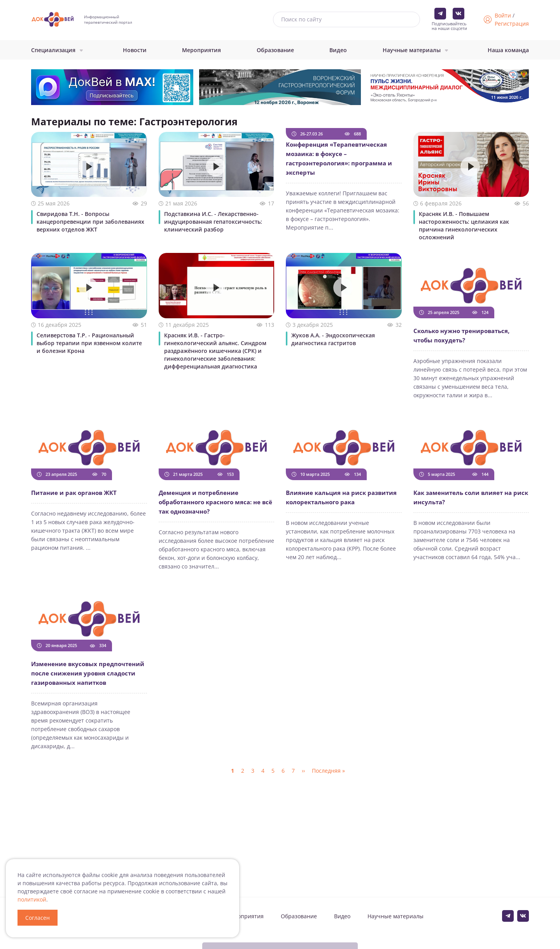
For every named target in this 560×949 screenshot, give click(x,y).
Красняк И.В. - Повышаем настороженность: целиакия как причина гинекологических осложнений (464, 225)
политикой (32, 899)
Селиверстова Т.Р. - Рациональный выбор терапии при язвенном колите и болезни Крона (89, 343)
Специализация (53, 50)
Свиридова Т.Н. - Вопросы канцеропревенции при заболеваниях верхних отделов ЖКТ (90, 222)
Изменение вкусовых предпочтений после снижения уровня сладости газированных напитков (88, 673)
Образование (275, 50)
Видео (338, 50)
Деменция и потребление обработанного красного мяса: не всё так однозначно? (215, 502)
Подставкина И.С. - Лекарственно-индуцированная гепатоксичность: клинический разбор (213, 222)
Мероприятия (201, 50)
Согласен (38, 918)
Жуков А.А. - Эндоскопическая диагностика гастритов (333, 339)
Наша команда (508, 50)
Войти (503, 15)
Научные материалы (412, 50)
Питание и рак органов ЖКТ (74, 493)
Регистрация (512, 24)
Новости (135, 50)
